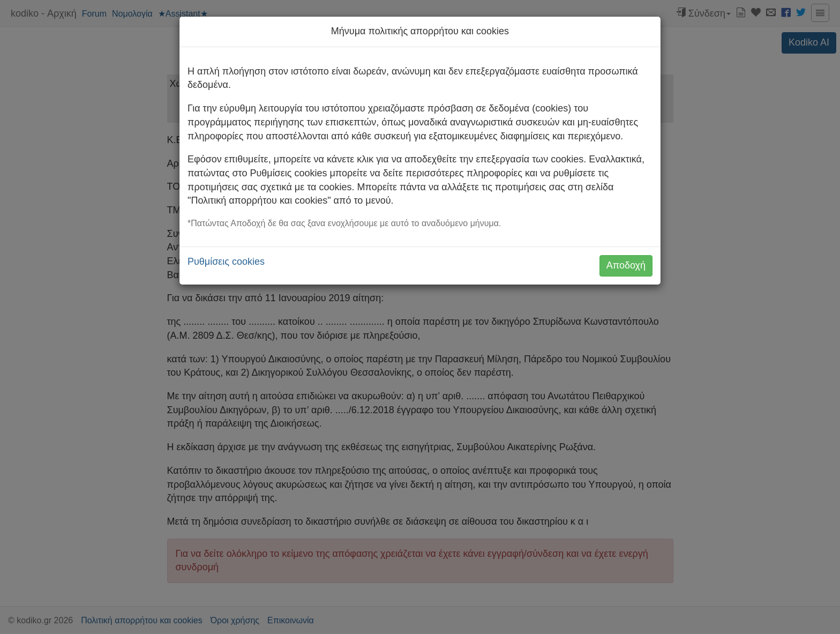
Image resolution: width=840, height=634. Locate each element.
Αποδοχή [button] (626, 265)
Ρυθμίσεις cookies (226, 262)
